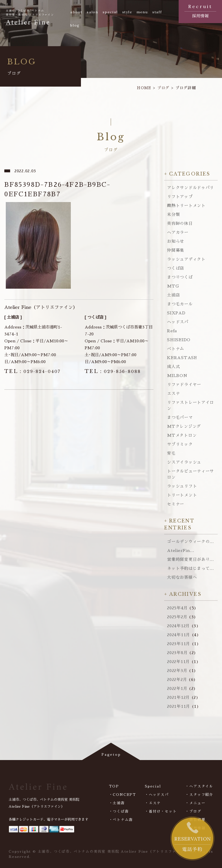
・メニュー (195, 803)
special (110, 12)
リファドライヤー (184, 384)
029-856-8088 (113, 372)
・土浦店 (117, 803)
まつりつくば (180, 277)
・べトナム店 (121, 820)
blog (75, 25)
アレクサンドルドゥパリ (190, 188)
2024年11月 (179, 635)
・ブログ (193, 811)
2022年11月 (178, 662)
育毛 (171, 453)
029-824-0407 (32, 372)
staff (157, 12)
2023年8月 (177, 653)
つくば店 (176, 268)
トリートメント (182, 495)
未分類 (173, 214)
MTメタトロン (182, 435)
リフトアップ (180, 197)
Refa (172, 331)
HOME (144, 88)
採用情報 (200, 10)
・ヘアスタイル (199, 786)
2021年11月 (179, 706)
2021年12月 (178, 697)
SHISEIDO (179, 340)
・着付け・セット (161, 811)
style (127, 12)
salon (92, 12)
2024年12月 (178, 626)
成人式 (173, 367)
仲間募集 (176, 250)
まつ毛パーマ (180, 417)
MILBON (177, 376)
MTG (173, 286)
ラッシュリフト (182, 486)
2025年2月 (177, 617)
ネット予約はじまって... (190, 568)
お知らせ (176, 241)
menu (142, 12)
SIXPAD (176, 313)
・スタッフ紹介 (199, 795)
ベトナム (176, 349)
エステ (173, 393)
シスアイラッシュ (184, 462)
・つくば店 (119, 811)
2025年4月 (177, 608)
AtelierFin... (181, 550)
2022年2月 (177, 680)
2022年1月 (177, 688)
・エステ (153, 803)
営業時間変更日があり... (190, 559)
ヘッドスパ (178, 322)
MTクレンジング (184, 426)
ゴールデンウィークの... (190, 542)
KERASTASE (182, 358)
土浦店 (173, 295)
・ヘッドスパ (157, 795)
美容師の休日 (180, 223)
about (76, 12)
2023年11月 (179, 644)
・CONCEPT (123, 795)
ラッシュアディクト (186, 259)
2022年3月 (177, 671)
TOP (114, 786)
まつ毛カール (180, 304)
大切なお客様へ (182, 577)
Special (153, 786)
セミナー (176, 504)
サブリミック (180, 444)
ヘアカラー (178, 232)
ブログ (163, 88)
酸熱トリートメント (186, 206)
